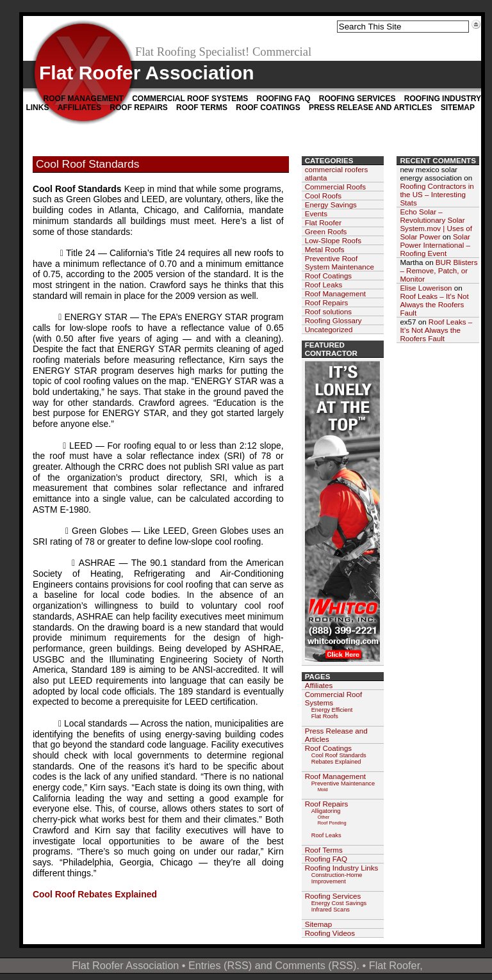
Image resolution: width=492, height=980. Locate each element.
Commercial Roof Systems (190, 99)
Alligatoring (326, 811)
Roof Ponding (332, 823)
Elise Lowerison (426, 288)
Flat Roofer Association (147, 73)
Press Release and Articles (370, 108)
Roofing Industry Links (342, 868)
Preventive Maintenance (343, 783)
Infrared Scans (331, 910)
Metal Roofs (325, 249)
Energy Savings (331, 205)
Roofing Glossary (333, 320)
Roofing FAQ (283, 99)
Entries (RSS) (220, 965)
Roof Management (84, 99)
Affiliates (79, 108)
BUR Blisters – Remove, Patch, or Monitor (439, 270)
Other (324, 817)
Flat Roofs (325, 716)
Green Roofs (326, 231)
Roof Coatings (268, 108)
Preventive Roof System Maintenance (340, 262)
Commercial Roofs (335, 187)
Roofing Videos (330, 933)
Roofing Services (357, 99)
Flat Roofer (323, 222)
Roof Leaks (324, 285)
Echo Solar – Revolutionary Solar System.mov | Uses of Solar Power (436, 224)
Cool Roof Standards (87, 164)
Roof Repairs (138, 108)
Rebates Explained (336, 762)
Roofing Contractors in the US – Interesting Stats (437, 194)
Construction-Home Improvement (337, 878)
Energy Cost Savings (339, 903)
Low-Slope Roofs (333, 240)
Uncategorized (329, 329)
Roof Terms (202, 108)
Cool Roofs (323, 196)
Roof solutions (328, 311)
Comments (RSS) (316, 965)
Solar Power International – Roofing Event (435, 245)
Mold (323, 790)
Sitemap (458, 108)
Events (316, 213)
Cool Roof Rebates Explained (95, 894)
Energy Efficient (332, 710)
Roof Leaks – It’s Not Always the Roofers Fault (434, 304)
